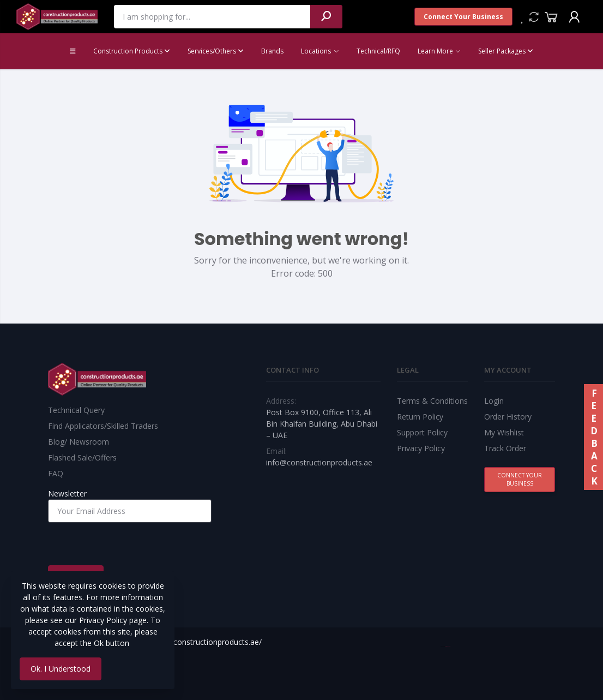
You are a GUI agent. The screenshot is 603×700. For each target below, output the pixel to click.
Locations (316, 51)
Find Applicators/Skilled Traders (103, 426)
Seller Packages (506, 51)
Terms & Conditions (432, 401)
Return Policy (420, 417)
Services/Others (216, 51)
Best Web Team (448, 646)
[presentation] (131, 544)
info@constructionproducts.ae (319, 462)
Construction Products (132, 51)
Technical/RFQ (378, 51)
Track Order (505, 448)
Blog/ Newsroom (79, 442)
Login (494, 401)
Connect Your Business (463, 17)
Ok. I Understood (61, 669)
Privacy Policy (421, 448)
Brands (272, 51)
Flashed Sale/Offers (82, 457)
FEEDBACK (593, 437)
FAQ (56, 473)
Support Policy (422, 432)
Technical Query (76, 410)
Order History (508, 417)
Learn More (435, 51)
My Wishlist (504, 432)
